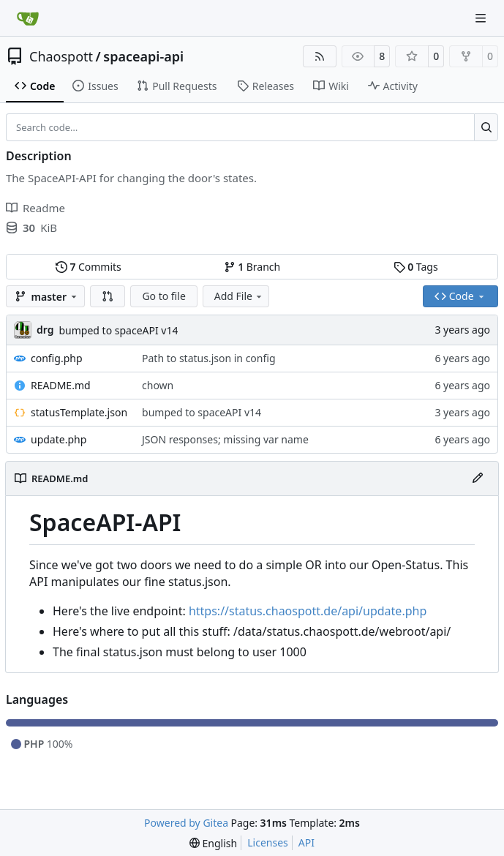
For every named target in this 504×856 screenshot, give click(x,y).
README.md (61, 385)
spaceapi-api (143, 56)
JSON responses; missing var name (225, 439)
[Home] (28, 18)
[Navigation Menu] (482, 18)
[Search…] (486, 127)
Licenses (268, 842)
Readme (35, 208)
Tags (416, 267)
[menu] (213, 843)
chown (158, 385)
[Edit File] (478, 478)
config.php (57, 358)
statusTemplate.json (79, 412)
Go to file (163, 296)
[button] (108, 296)
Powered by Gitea (186, 823)
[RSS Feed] (320, 56)
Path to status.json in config (208, 358)
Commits (89, 267)
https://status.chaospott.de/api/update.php (308, 611)
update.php (59, 439)
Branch (252, 267)
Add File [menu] (239, 296)
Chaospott (61, 56)
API (306, 842)
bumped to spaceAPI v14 (118, 330)
